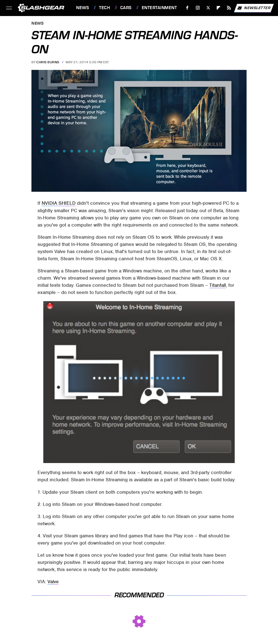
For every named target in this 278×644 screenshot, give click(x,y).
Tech (105, 8)
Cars (126, 8)
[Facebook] (187, 8)
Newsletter (254, 8)
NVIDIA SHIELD (59, 203)
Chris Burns (48, 62)
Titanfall (218, 285)
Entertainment (159, 8)
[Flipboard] (219, 8)
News (82, 8)
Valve (53, 582)
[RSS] (229, 8)
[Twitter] (208, 8)
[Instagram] (198, 8)
